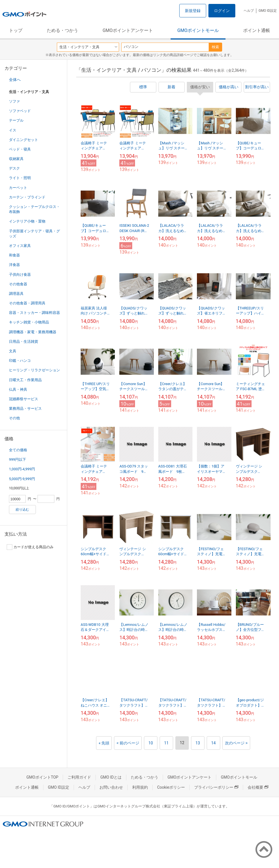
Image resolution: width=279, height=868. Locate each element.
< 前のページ (128, 743)
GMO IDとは (111, 777)
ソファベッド (20, 111)
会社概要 (258, 787)
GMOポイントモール (198, 30)
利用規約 (140, 787)
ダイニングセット (24, 140)
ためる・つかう (62, 30)
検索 (215, 47)
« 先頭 (104, 743)
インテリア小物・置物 (27, 221)
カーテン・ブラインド (27, 197)
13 (198, 743)
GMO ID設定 (268, 11)
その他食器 (18, 284)
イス (13, 130)
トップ (16, 30)
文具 (13, 351)
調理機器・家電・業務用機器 (33, 332)
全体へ (15, 80)
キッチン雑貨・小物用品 (29, 322)
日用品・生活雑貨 (24, 342)
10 (151, 743)
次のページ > (236, 743)
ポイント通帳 (257, 30)
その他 (14, 418)
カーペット (18, 188)
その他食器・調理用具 (27, 303)
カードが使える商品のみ (30, 547)
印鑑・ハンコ (20, 361)
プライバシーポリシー (216, 787)
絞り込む (22, 510)
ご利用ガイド (79, 777)
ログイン (222, 11)
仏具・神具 (18, 389)
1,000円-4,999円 (22, 469)
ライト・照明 (20, 178)
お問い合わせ (111, 787)
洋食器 (14, 265)
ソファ (14, 101)
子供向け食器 (20, 275)
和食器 (14, 255)
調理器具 (16, 294)
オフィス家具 (20, 246)
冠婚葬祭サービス (24, 399)
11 (166, 743)
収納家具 (16, 159)
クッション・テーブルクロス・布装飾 (34, 209)
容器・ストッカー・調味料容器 (34, 313)
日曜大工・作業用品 (25, 380)
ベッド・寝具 (20, 149)
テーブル (16, 120)
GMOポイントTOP (42, 777)
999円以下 (18, 460)
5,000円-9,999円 (22, 479)
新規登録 (193, 11)
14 (213, 743)
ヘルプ (249, 11)
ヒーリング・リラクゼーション (34, 370)
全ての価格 (18, 450)
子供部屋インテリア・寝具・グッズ (34, 234)
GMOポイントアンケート (128, 30)
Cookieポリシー (171, 787)
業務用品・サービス (25, 408)
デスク (14, 168)
